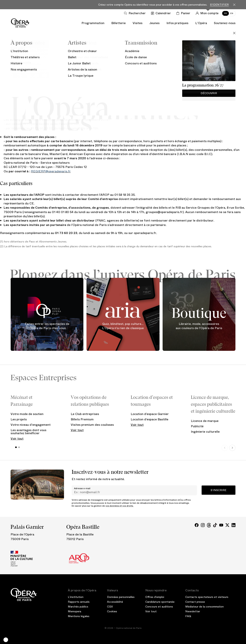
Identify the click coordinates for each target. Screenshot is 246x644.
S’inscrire (219, 490)
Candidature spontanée (160, 602)
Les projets (19, 419)
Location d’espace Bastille (150, 419)
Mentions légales (79, 616)
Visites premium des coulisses (92, 425)
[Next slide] (232, 448)
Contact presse (195, 602)
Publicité (197, 426)
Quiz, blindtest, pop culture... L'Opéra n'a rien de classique (123, 326)
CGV (110, 607)
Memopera (74, 611)
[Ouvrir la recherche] (136, 13)
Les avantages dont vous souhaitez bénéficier (28, 432)
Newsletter (193, 611)
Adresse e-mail (82, 488)
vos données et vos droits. (120, 506)
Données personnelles (121, 597)
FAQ (188, 616)
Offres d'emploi (155, 597)
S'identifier (219, 5)
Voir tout (17, 439)
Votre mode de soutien (27, 414)
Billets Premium (82, 419)
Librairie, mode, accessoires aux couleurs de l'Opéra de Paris (199, 326)
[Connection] (208, 13)
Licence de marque (205, 421)
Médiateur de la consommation (204, 607)
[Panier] (184, 13)
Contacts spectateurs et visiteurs (207, 597)
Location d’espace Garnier (150, 414)
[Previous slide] (225, 448)
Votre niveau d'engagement (31, 425)
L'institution (76, 597)
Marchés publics (78, 607)
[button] (6, 640)
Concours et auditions (159, 607)
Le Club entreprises (85, 414)
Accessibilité (115, 602)
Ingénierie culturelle (205, 432)
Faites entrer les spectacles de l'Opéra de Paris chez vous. (47, 326)
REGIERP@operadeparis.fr (51, 171)
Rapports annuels (79, 602)
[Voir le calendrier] (162, 13)
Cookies (112, 611)
